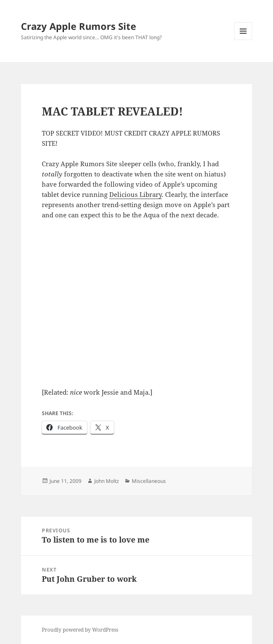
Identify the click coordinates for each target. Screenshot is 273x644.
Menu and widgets (243, 40)
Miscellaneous (149, 481)
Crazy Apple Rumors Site (78, 26)
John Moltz (107, 481)
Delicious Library (135, 194)
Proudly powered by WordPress (80, 630)
